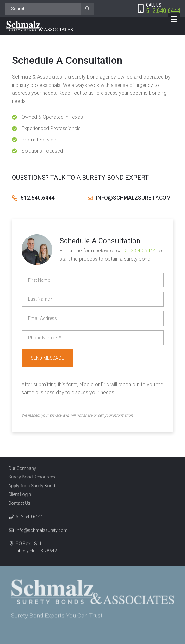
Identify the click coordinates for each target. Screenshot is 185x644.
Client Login (18, 494)
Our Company (20, 468)
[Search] (43, 9)
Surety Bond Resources (30, 477)
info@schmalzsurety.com (129, 198)
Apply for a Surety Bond (30, 486)
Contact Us (17, 503)
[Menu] (174, 19)
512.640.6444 (33, 198)
